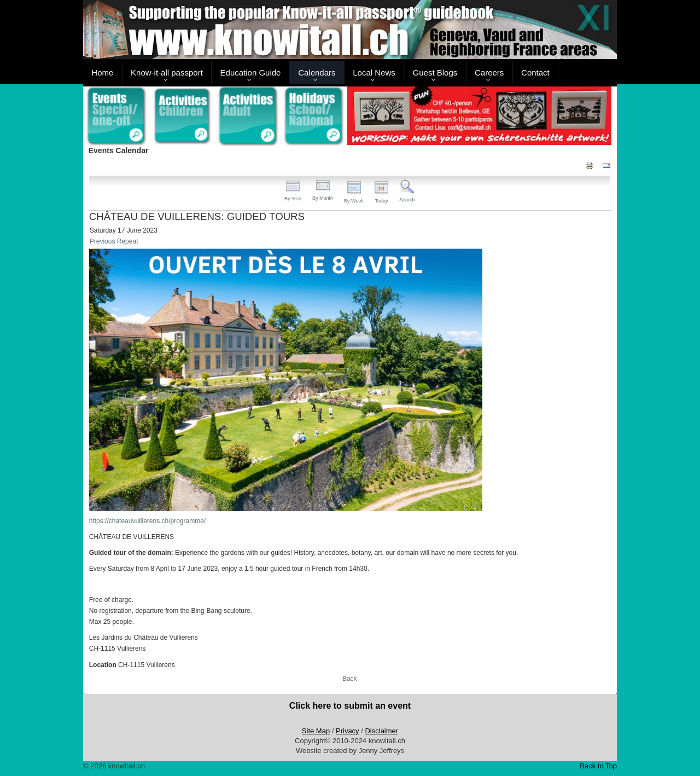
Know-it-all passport (167, 73)
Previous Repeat (114, 241)
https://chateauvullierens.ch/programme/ (147, 521)
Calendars (317, 73)
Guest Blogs (435, 73)
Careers (489, 73)
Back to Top (598, 766)
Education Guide (251, 73)
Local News (374, 73)
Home (102, 73)
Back (350, 679)
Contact (535, 73)
